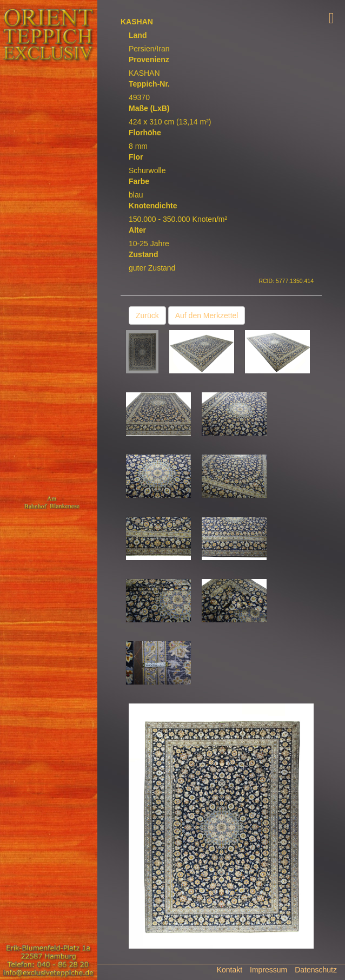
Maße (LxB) (149, 108)
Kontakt (230, 970)
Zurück (147, 315)
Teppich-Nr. (149, 84)
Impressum (268, 970)
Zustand (143, 254)
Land (138, 35)
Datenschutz (316, 970)
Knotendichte (153, 206)
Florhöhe (145, 133)
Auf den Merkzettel (207, 315)
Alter (137, 230)
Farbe (139, 181)
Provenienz (149, 60)
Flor (136, 157)
